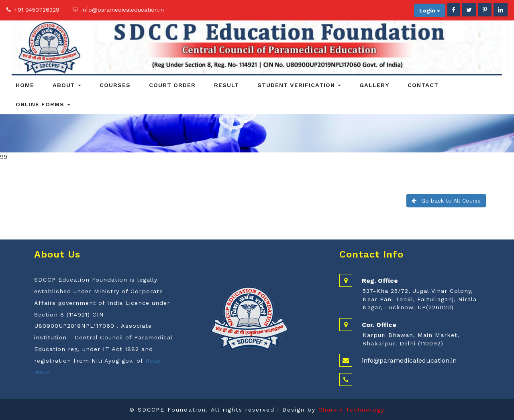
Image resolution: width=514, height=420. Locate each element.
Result (226, 85)
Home (25, 85)
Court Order (172, 85)
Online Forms (43, 104)
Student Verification (299, 85)
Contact (423, 85)
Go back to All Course (446, 201)
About (67, 85)
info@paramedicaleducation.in (123, 10)
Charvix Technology (352, 410)
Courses (115, 85)
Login (430, 10)
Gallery (374, 85)
